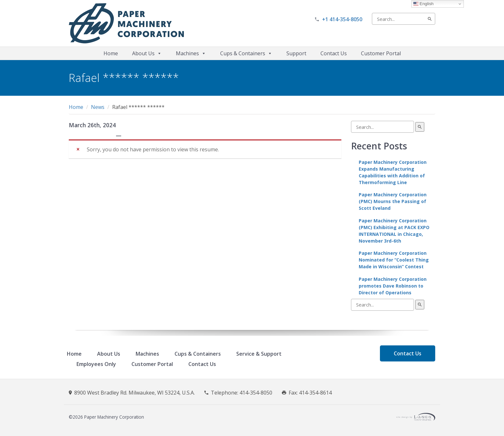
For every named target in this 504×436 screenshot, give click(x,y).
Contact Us (334, 53)
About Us (147, 53)
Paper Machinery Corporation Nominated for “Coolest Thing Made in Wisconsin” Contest (394, 260)
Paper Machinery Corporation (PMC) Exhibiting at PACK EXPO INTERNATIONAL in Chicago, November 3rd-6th (394, 231)
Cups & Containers (246, 53)
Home (111, 53)
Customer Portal (381, 53)
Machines (191, 53)
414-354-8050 (256, 393)
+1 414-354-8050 (342, 19)
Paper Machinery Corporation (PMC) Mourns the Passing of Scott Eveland (393, 201)
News (98, 107)
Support (296, 53)
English (423, 4)
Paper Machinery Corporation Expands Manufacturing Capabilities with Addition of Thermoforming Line (393, 172)
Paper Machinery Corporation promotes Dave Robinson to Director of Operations (393, 286)
